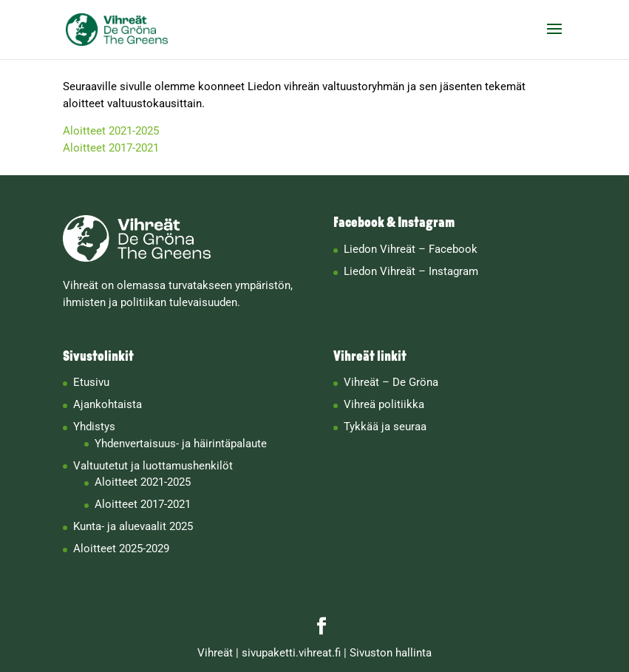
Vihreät (215, 653)
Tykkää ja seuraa (385, 427)
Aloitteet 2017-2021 (111, 148)
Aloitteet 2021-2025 (111, 131)
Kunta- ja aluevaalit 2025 (133, 526)
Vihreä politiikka (384, 404)
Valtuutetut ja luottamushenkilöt (153, 466)
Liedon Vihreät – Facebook (411, 249)
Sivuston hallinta (391, 653)
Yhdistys (94, 427)
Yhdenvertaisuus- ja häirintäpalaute (181, 444)
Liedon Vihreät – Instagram (411, 271)
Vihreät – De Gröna (391, 382)
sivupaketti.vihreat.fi (291, 653)
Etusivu (91, 382)
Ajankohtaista (108, 404)
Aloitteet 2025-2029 (121, 549)
